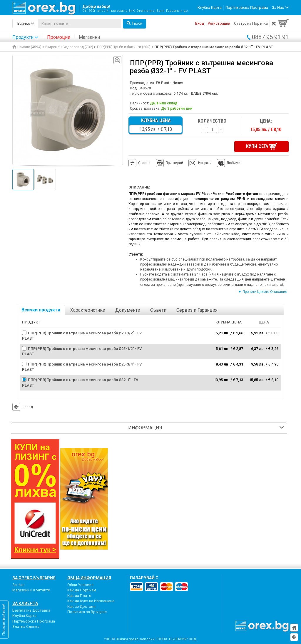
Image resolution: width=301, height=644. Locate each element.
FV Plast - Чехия (169, 83)
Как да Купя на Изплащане (91, 601)
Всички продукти (41, 310)
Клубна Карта (210, 7)
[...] (80, 24)
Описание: (139, 187)
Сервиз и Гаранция (197, 310)
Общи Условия (80, 585)
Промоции (59, 37)
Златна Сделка (26, 627)
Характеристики (88, 310)
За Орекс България (34, 578)
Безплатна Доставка (31, 610)
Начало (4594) (27, 47)
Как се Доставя (81, 607)
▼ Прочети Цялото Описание (263, 292)
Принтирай (169, 163)
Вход (200, 23)
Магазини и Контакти (31, 590)
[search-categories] (25, 24)
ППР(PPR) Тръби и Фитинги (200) (124, 47)
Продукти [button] (25, 37)
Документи (128, 310)
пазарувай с (144, 578)
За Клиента (25, 603)
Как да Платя (79, 596)
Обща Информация (89, 578)
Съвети (158, 310)
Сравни (144, 163)
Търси (134, 23)
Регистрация (219, 23)
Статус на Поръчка (251, 23)
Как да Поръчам (82, 590)
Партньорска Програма (247, 7)
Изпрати (205, 163)
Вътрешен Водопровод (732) (69, 47)
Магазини (89, 37)
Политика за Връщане (87, 612)
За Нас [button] (280, 7)
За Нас (18, 585)
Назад (23, 407)
